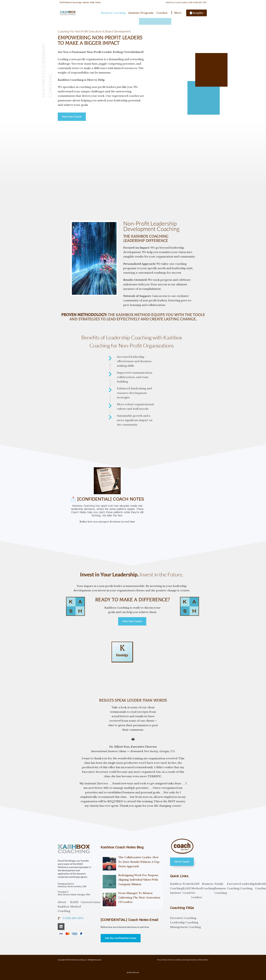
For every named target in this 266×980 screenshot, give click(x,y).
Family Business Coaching (221, 888)
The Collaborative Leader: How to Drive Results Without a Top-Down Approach (139, 862)
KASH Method (76, 904)
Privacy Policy (162, 960)
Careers (86, 902)
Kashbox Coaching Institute (176, 888)
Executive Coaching (234, 886)
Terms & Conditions (175, 960)
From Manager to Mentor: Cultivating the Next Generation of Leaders (139, 898)
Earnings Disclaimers (190, 960)
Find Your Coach (173, 2)
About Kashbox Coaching (64, 907)
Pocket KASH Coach (187, 888)
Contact (184, 2)
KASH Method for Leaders (197, 891)
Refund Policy (204, 960)
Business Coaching (208, 886)
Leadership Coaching (247, 886)
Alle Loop (136, 972)
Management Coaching (185, 927)
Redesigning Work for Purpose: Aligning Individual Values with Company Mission (139, 880)
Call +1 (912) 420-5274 (198, 2)
